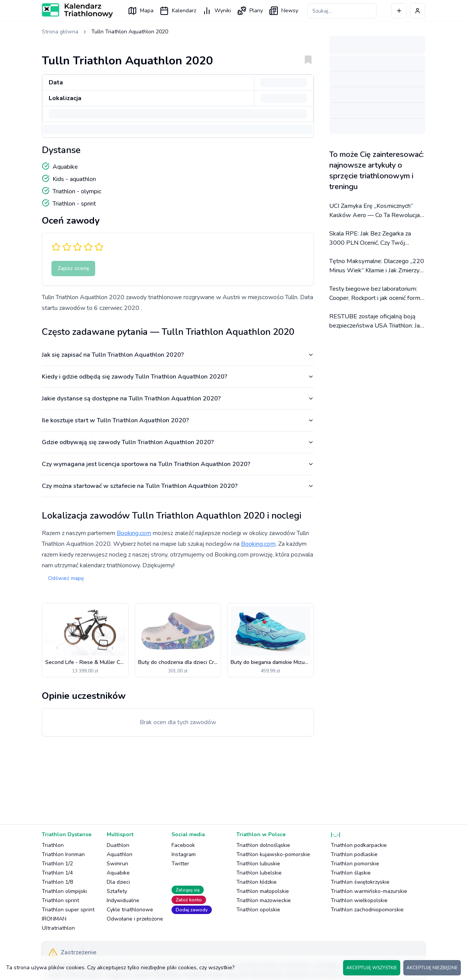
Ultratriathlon (58, 928)
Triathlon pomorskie (355, 864)
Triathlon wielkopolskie (359, 900)
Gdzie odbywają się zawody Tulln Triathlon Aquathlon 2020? (178, 442)
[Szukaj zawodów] (342, 11)
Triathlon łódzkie (257, 882)
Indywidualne (123, 900)
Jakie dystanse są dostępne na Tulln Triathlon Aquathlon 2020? (178, 399)
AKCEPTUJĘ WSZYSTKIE (372, 968)
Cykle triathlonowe (130, 910)
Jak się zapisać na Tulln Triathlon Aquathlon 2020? (178, 355)
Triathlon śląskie (351, 873)
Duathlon (118, 845)
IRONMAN (54, 919)
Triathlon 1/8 (57, 882)
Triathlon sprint (60, 900)
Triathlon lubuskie (258, 864)
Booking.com (134, 533)
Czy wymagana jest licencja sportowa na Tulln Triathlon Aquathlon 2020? (178, 464)
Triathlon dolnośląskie (263, 845)
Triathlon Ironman (63, 854)
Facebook (183, 845)
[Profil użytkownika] (417, 11)
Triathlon (53, 845)
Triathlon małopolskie (263, 891)
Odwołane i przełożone (135, 919)
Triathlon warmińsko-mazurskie (369, 891)
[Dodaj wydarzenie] (399, 11)
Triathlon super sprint (68, 910)
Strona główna (60, 32)
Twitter (180, 864)
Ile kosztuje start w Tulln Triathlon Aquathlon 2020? (178, 420)
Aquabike (118, 873)
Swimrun (117, 864)
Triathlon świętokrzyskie (360, 882)
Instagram (184, 854)
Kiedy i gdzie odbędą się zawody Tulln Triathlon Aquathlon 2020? (178, 377)
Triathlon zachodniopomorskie (367, 910)
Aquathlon (120, 854)
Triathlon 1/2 (57, 864)
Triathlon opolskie (258, 910)
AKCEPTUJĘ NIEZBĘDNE (432, 968)
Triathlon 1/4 (57, 873)
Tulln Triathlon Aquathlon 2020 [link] (130, 32)
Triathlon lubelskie (259, 873)
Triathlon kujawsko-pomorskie (273, 854)
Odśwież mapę (66, 578)
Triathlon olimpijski (64, 891)
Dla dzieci (118, 882)
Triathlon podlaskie (354, 854)
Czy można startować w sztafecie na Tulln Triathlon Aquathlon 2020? (178, 486)
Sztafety (117, 891)
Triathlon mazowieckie (264, 900)
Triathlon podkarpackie (359, 845)
